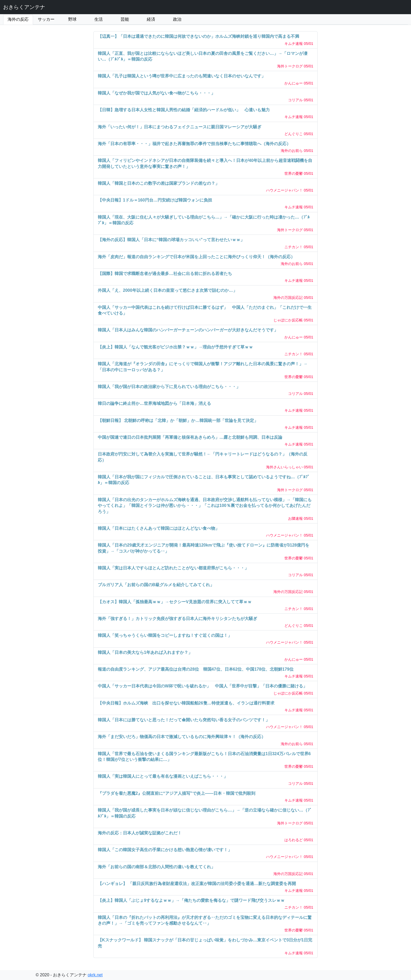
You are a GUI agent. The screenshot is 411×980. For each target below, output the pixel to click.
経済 (151, 19)
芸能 (125, 19)
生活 (99, 19)
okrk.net (95, 975)
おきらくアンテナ (24, 7)
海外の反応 (18, 19)
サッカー (46, 19)
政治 (177, 19)
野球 (72, 19)
